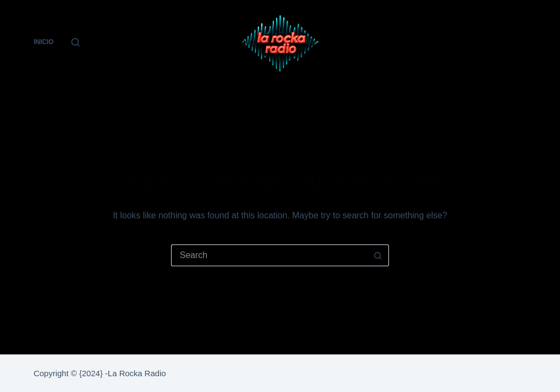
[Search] (75, 42)
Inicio (44, 42)
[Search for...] (269, 255)
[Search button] (378, 255)
